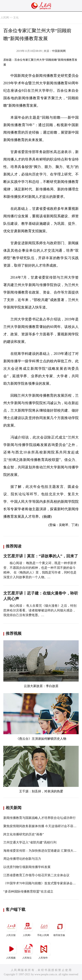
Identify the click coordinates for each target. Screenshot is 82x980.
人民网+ (28, 928)
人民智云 (28, 951)
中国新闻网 (59, 51)
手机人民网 (44, 928)
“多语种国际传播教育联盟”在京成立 (28, 891)
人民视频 (11, 951)
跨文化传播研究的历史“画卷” (24, 834)
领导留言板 (60, 928)
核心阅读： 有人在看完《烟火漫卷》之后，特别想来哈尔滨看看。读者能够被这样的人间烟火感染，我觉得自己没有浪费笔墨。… (40, 610)
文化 (16, 18)
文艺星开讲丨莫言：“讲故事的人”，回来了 (41, 556)
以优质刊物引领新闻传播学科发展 (27, 867)
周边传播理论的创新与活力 (22, 859)
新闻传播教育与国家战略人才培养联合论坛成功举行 (40, 818)
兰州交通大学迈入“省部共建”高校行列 (30, 842)
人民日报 (11, 928)
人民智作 (44, 951)
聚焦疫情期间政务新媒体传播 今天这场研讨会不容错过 (41, 826)
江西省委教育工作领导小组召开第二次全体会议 (36, 875)
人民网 (5, 18)
